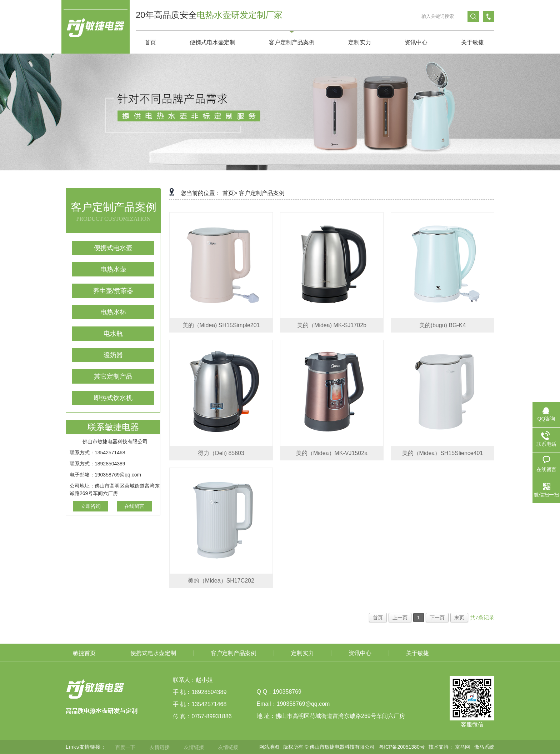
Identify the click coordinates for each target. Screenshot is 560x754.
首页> (230, 193)
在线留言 (134, 506)
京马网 (462, 747)
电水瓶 (113, 334)
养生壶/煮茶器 (113, 291)
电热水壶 (113, 269)
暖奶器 (113, 355)
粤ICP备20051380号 (402, 747)
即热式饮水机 (113, 398)
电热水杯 (113, 312)
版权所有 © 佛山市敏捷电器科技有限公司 (329, 747)
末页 (459, 618)
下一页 (437, 618)
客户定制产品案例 (262, 193)
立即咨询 (91, 506)
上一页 (400, 618)
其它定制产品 (113, 376)
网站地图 (269, 747)
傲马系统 (484, 747)
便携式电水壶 (113, 248)
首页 (378, 618)
